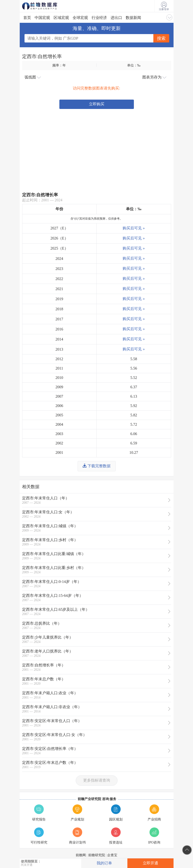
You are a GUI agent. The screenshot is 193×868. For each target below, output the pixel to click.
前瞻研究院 (97, 855)
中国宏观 (42, 18)
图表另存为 (154, 77)
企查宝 (112, 855)
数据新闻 (133, 18)
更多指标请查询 (97, 780)
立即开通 (150, 863)
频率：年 (59, 65)
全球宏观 (80, 18)
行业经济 (99, 18)
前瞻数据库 (46, 6)
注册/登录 (164, 6)
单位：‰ (134, 65)
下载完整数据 (97, 466)
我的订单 (104, 863)
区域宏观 (61, 18)
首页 (27, 18)
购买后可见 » (134, 228)
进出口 (116, 18)
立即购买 (97, 104)
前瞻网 (81, 855)
